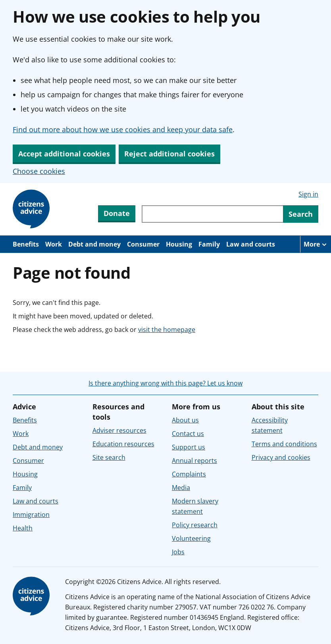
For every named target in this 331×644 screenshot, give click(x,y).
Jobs (178, 552)
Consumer (143, 244)
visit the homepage (167, 330)
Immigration (31, 515)
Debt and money (94, 244)
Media (181, 488)
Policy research (195, 525)
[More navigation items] (316, 244)
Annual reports (194, 461)
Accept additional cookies (64, 154)
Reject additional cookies (169, 154)
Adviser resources (119, 430)
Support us (189, 447)
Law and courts (251, 244)
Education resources (123, 444)
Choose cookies (39, 171)
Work (54, 244)
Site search (109, 457)
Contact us (188, 434)
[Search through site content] (212, 214)
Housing (179, 244)
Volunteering (191, 538)
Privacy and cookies (281, 457)
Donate (117, 213)
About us (185, 420)
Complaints (189, 474)
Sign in (308, 194)
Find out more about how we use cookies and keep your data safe (123, 129)
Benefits (26, 244)
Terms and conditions (284, 444)
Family (209, 244)
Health (23, 528)
